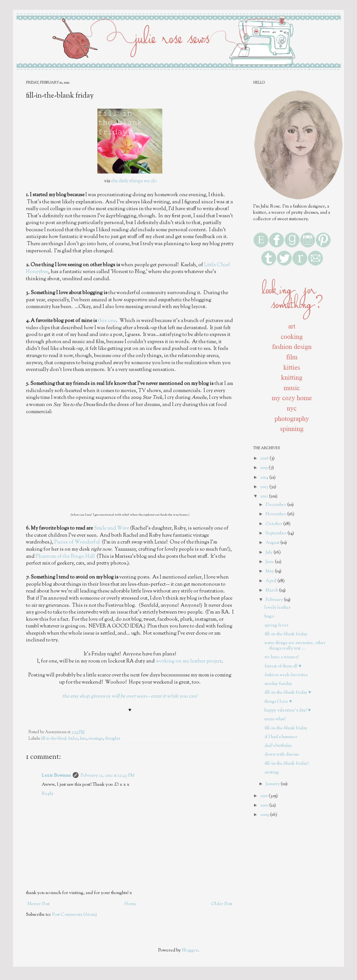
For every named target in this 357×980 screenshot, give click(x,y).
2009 (265, 815)
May (270, 571)
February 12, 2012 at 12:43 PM (108, 776)
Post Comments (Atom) (74, 915)
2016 (265, 459)
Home (130, 904)
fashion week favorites (286, 675)
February (275, 600)
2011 (265, 796)
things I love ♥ (278, 702)
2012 (265, 496)
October (274, 524)
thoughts (113, 739)
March (272, 591)
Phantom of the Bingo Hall (65, 556)
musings (96, 739)
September (277, 533)
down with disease (282, 755)
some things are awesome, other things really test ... (295, 646)
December (276, 505)
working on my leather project (189, 661)
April (271, 581)
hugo (269, 616)
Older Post (222, 904)
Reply (48, 794)
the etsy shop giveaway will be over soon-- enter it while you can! (130, 696)
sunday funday (278, 684)
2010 (265, 806)
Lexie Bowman (56, 776)
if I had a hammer (281, 737)
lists (83, 739)
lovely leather (278, 608)
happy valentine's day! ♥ (288, 711)
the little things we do (134, 181)
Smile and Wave (111, 528)
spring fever (277, 626)
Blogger (190, 950)
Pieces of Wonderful (78, 542)
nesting (272, 772)
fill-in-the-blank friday (59, 739)
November (276, 514)
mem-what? (275, 719)
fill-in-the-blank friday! (287, 764)
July (270, 553)
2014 (265, 478)
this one (107, 321)
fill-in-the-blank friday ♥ (288, 693)
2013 (265, 487)
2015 (265, 468)
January (273, 784)
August (273, 543)
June (270, 562)
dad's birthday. (278, 746)
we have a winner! (282, 657)
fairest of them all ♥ (283, 666)
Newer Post (39, 904)
